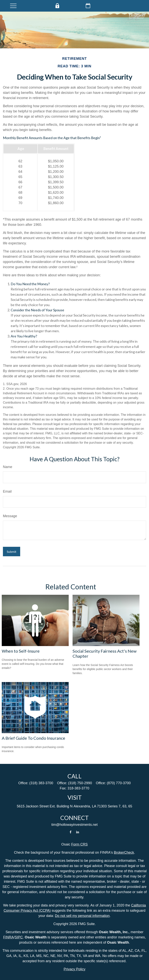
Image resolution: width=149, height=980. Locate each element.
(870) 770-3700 (119, 783)
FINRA (8, 937)
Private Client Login (58, 6)
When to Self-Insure (21, 651)
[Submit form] (12, 552)
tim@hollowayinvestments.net (74, 825)
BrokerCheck (124, 852)
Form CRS (79, 844)
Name (8, 467)
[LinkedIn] (78, 832)
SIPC (19, 937)
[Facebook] (71, 832)
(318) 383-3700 (41, 783)
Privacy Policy (74, 969)
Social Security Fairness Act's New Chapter (105, 653)
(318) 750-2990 (80, 783)
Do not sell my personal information (82, 916)
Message (10, 516)
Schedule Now (89, 6)
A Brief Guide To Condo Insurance (33, 738)
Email (7, 491)
